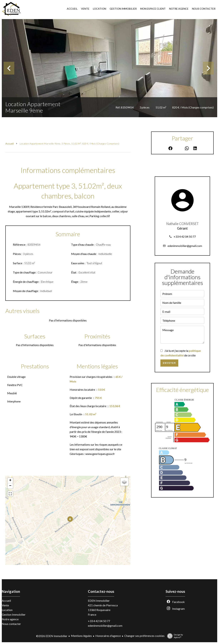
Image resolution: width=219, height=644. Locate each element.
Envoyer (169, 363)
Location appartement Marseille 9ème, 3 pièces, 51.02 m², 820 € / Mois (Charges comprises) (69, 144)
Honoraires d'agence (108, 636)
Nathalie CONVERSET (182, 224)
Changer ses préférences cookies (144, 636)
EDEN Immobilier (99, 601)
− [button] (10, 486)
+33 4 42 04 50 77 (185, 236)
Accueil (9, 144)
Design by (174, 636)
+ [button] (10, 481)
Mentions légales (81, 636)
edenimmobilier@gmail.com (185, 246)
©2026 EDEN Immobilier (52, 636)
